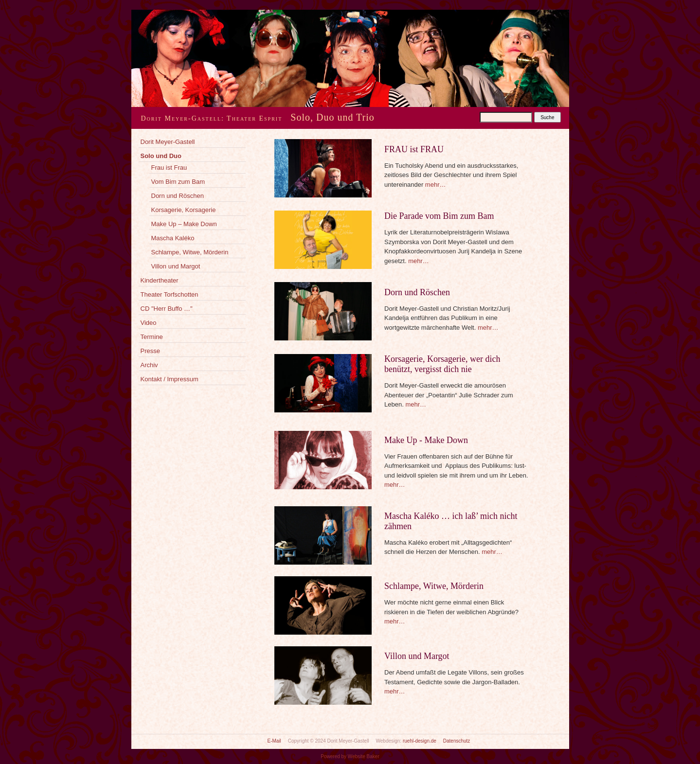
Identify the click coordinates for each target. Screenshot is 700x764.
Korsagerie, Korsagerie (184, 210)
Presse (150, 351)
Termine (152, 337)
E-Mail (274, 741)
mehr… (436, 185)
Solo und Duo (161, 156)
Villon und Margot (176, 266)
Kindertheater (160, 280)
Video (149, 323)
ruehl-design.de (420, 741)
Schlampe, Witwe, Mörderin (190, 252)
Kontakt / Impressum (170, 379)
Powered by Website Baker (350, 756)
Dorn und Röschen (178, 196)
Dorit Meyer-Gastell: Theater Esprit (212, 118)
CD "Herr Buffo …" (167, 309)
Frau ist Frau (169, 168)
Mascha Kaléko (173, 238)
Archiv (149, 365)
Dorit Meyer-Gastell (168, 142)
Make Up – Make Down (184, 224)
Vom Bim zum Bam (178, 182)
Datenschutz (457, 741)
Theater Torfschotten (170, 294)
